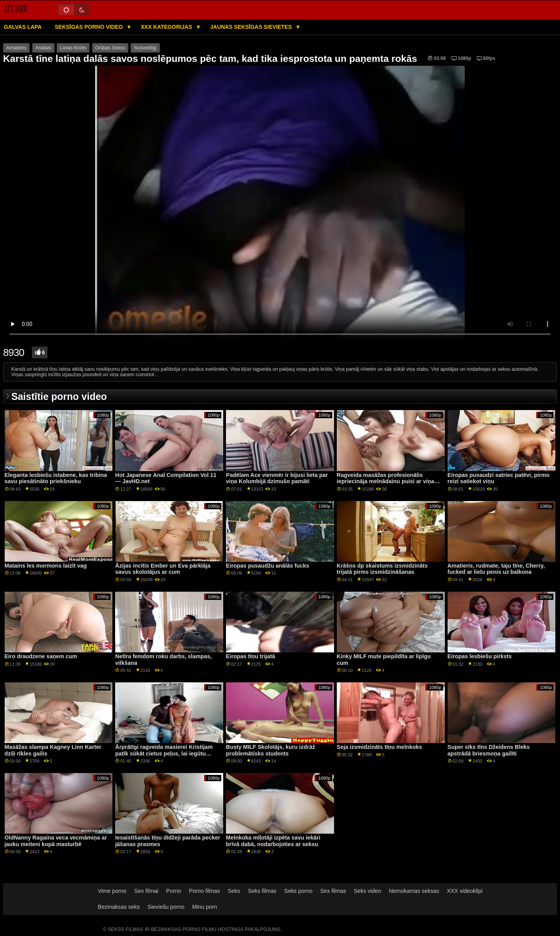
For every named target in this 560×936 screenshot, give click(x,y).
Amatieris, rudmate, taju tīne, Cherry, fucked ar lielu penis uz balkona (496, 569)
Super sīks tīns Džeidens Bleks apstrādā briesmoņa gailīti (489, 750)
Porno (173, 891)
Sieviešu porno (166, 907)
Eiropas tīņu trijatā (250, 656)
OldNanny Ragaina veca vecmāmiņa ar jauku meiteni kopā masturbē (56, 841)
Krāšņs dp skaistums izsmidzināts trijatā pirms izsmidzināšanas (382, 569)
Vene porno (112, 891)
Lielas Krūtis (73, 48)
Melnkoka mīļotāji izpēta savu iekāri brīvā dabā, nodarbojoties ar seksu (273, 841)
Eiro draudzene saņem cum (41, 656)
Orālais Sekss (110, 48)
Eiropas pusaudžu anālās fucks (268, 566)
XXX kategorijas (167, 27)
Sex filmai (146, 891)
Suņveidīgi (145, 48)
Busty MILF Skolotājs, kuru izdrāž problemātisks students (270, 750)
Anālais (43, 48)
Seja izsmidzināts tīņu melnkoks (379, 747)
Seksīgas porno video (90, 27)
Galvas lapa (23, 27)
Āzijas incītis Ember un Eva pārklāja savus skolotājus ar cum (163, 569)
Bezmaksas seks (119, 907)
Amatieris (16, 48)
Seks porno (298, 891)
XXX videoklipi (465, 891)
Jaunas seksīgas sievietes (252, 27)
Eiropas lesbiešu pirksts (480, 656)
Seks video (367, 891)
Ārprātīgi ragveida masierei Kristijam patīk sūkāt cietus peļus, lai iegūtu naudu (164, 753)
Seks (234, 891)
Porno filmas (205, 891)
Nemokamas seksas (414, 891)
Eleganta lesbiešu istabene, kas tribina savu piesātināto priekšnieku (56, 478)
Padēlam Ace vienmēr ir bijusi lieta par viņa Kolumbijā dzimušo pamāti (277, 478)
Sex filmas (333, 891)
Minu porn (205, 907)
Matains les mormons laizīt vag (46, 566)
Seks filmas (262, 891)
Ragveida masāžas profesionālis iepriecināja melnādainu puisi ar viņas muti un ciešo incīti (387, 481)
